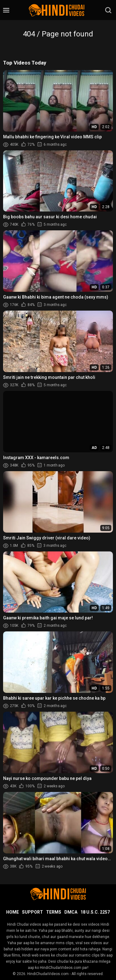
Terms (54, 912)
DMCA (71, 912)
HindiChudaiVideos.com (48, 974)
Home (13, 912)
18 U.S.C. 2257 (95, 912)
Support (32, 912)
